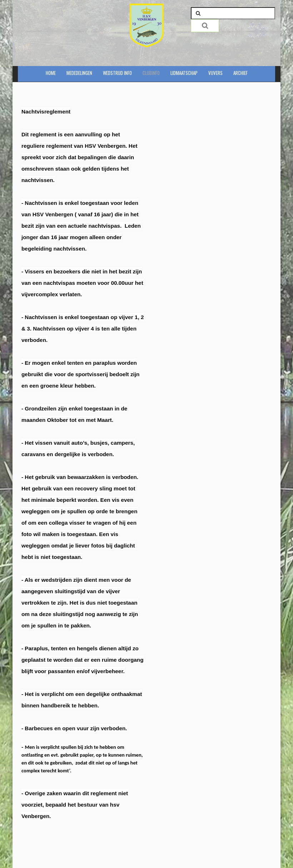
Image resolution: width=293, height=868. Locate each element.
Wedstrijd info (117, 73)
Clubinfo (151, 73)
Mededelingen (79, 73)
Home (51, 73)
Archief (240, 73)
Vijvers (215, 73)
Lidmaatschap (184, 73)
